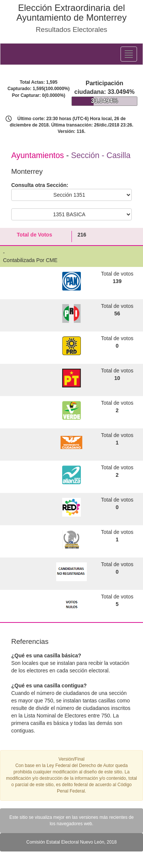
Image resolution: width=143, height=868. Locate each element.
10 (117, 378)
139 (117, 281)
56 (117, 313)
